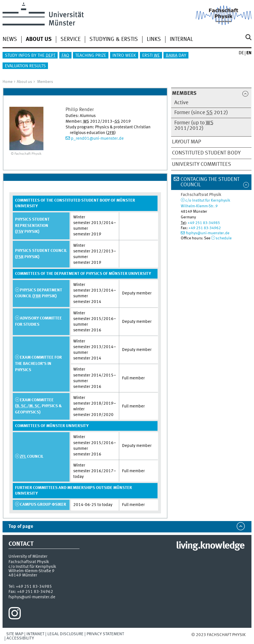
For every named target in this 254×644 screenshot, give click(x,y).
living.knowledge (210, 546)
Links (154, 39)
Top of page (21, 527)
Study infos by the (30, 56)
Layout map (186, 142)
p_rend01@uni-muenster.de (97, 139)
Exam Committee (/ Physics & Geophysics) (38, 406)
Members (45, 82)
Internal (181, 39)
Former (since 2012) (201, 113)
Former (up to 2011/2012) (194, 126)
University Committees (201, 164)
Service (71, 39)
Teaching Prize (91, 56)
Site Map (15, 634)
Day (176, 56)
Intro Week (124, 56)
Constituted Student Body (206, 153)
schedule (224, 238)
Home (8, 82)
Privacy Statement (105, 634)
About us (24, 82)
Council (32, 457)
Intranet (35, 634)
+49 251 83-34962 (205, 228)
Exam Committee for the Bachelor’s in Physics (39, 364)
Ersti (151, 56)
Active (181, 103)
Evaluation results (25, 66)
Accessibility (20, 638)
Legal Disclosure (65, 634)
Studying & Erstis (114, 39)
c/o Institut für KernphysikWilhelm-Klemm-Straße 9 (32, 569)
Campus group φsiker (43, 505)
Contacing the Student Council (210, 182)
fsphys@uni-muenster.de (208, 233)
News (10, 39)
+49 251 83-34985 (204, 223)
